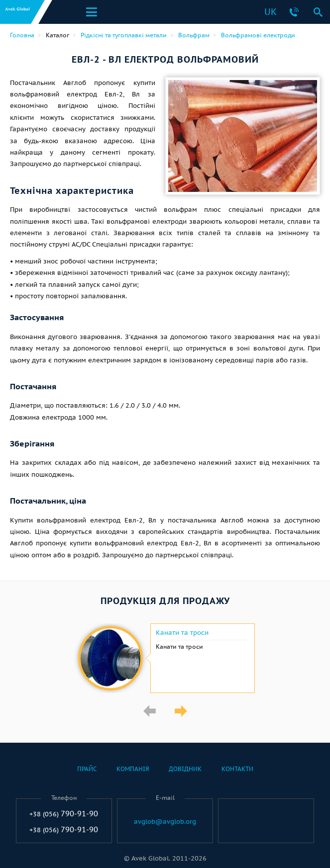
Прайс (87, 769)
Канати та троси (182, 633)
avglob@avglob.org (165, 822)
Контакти (237, 769)
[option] (165, 658)
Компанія (133, 769)
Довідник (185, 769)
